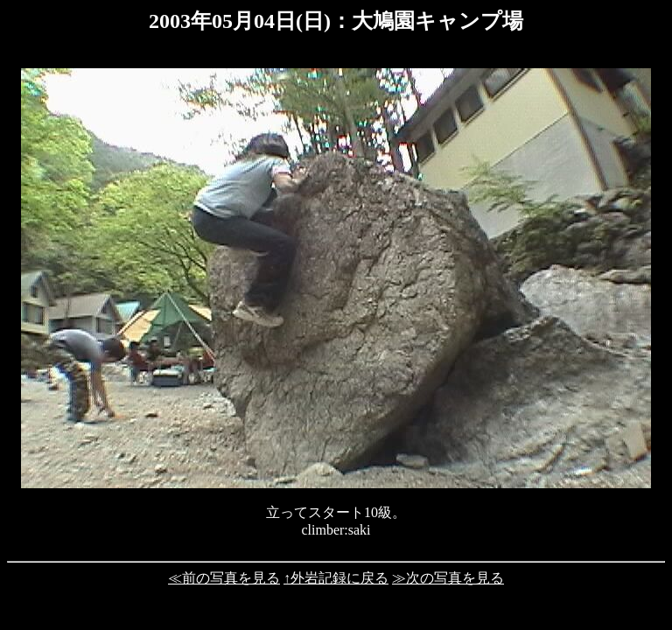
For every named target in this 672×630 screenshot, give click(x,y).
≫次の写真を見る (448, 578)
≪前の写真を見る (224, 578)
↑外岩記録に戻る (336, 578)
